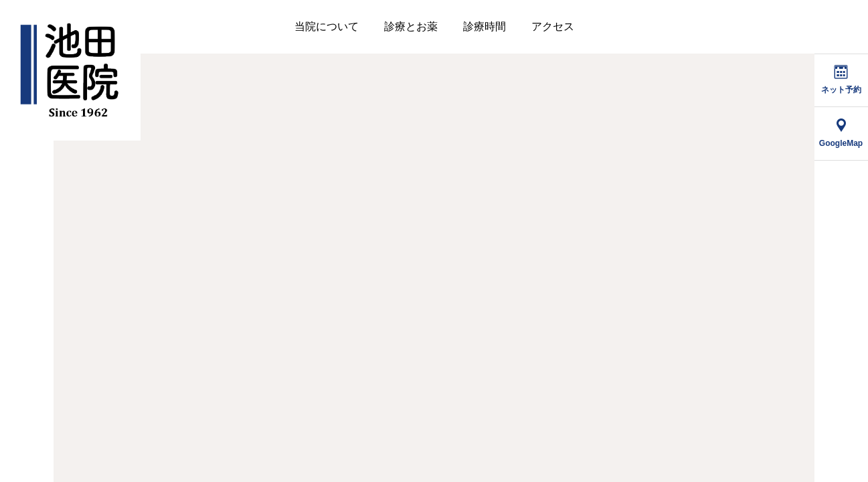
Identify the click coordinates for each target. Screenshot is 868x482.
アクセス (553, 26)
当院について (327, 26)
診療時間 (485, 26)
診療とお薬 (411, 26)
